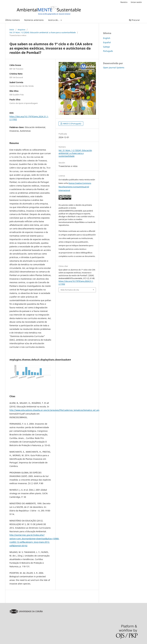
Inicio (12, 30)
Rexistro (124, 2)
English (107, 38)
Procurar (134, 20)
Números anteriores (34, 20)
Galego (106, 47)
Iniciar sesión (136, 2)
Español (107, 42)
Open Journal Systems (114, 68)
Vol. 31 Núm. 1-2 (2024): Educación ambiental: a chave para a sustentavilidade (43, 32)
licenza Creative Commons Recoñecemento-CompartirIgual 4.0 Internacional (75, 187)
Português (108, 51)
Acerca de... (54, 20)
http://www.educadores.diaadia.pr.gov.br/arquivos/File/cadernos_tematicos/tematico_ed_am (54, 410)
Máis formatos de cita (70, 290)
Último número (12, 20)
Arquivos (21, 30)
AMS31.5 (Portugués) (72, 124)
